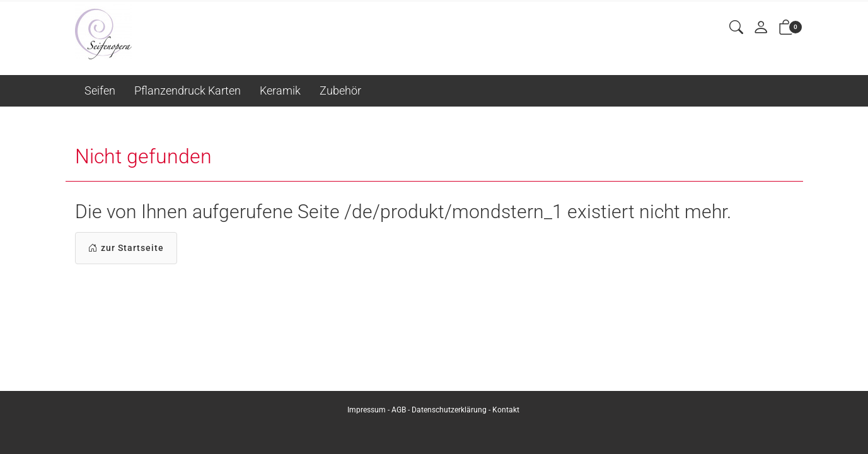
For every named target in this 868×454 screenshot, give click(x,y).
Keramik (280, 90)
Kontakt (506, 410)
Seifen (100, 90)
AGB (399, 410)
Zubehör (340, 90)
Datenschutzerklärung (449, 410)
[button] (736, 28)
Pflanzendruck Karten (188, 90)
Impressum (367, 410)
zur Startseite (126, 248)
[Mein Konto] (761, 28)
